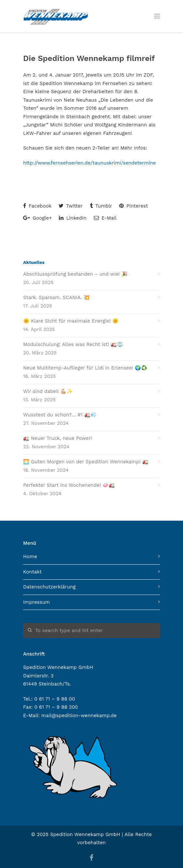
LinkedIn (73, 218)
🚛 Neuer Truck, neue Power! (57, 438)
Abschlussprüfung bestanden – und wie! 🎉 (75, 274)
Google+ (37, 218)
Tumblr (101, 206)
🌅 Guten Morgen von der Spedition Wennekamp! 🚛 (86, 462)
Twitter (71, 206)
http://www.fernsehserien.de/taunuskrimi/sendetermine (90, 163)
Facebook (37, 206)
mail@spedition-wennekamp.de (79, 716)
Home (30, 557)
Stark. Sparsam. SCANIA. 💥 (56, 297)
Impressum (36, 602)
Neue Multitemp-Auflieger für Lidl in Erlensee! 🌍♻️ (85, 368)
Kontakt (32, 572)
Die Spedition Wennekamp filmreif (89, 58)
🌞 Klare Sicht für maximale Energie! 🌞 (71, 321)
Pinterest (134, 206)
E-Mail (105, 218)
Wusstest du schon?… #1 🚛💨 (60, 415)
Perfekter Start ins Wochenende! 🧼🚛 (69, 485)
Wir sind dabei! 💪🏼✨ (48, 391)
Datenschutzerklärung (49, 587)
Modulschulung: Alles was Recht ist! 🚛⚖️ (73, 344)
